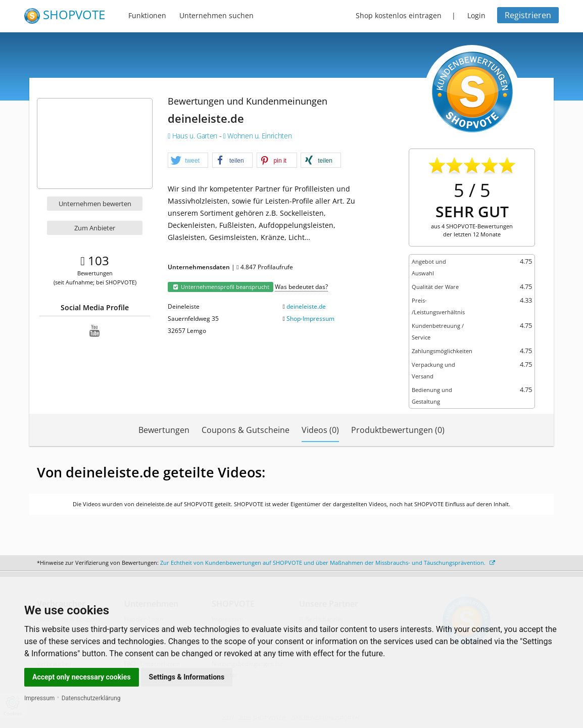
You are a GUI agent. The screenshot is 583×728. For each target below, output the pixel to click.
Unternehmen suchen (216, 15)
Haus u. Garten (193, 136)
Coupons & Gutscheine (246, 430)
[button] (188, 161)
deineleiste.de (306, 306)
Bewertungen (164, 430)
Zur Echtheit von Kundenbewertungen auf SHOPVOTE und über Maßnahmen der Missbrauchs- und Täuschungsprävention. (328, 563)
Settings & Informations (187, 677)
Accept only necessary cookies (82, 677)
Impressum (39, 698)
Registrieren (528, 15)
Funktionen (147, 15)
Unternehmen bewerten (95, 204)
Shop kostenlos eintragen (399, 15)
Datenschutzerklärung (91, 698)
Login (476, 15)
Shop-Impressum (310, 319)
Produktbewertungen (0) (398, 430)
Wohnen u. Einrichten (257, 136)
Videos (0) (320, 430)
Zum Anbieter (95, 228)
